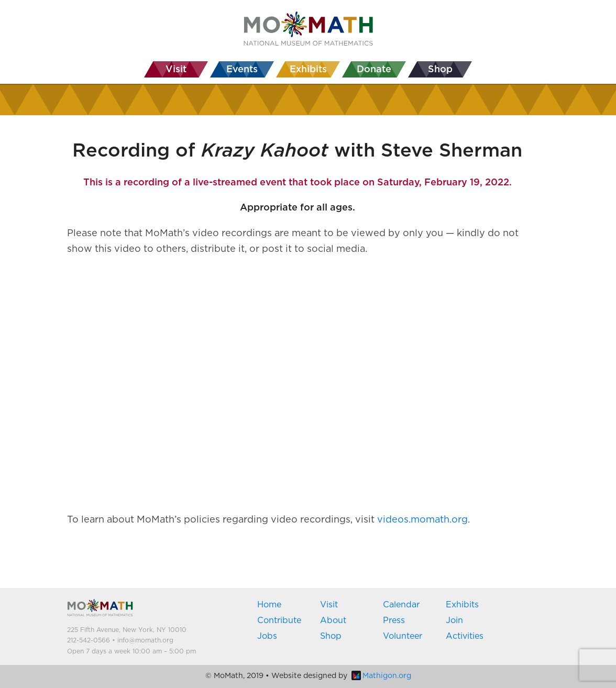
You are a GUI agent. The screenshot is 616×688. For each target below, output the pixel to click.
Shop (331, 636)
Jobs (267, 636)
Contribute (279, 620)
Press (394, 620)
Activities (465, 636)
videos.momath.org (422, 520)
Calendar (401, 605)
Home (269, 605)
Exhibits (462, 605)
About (333, 620)
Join (454, 620)
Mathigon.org (381, 676)
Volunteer (403, 636)
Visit (329, 605)
